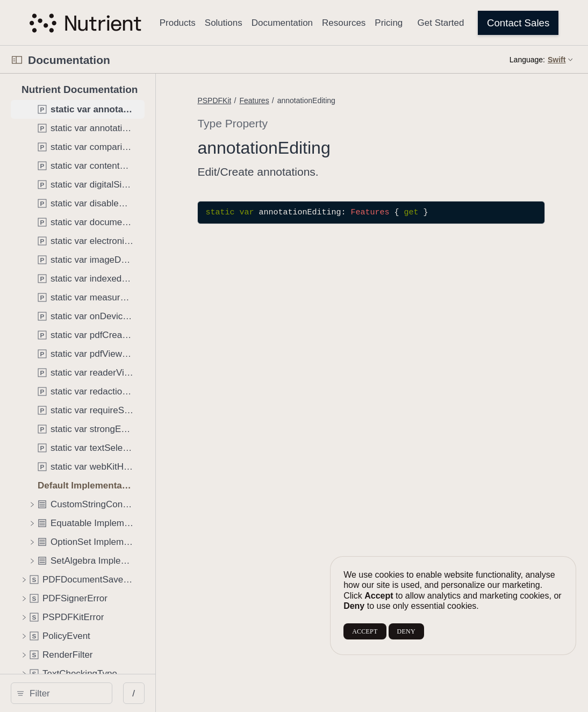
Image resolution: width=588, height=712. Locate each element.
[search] (91, 693)
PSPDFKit (275, 100)
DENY (406, 631)
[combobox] (95, 693)
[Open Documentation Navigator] (17, 60)
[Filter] (95, 693)
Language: (527, 60)
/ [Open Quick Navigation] (193, 693)
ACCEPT (365, 631)
